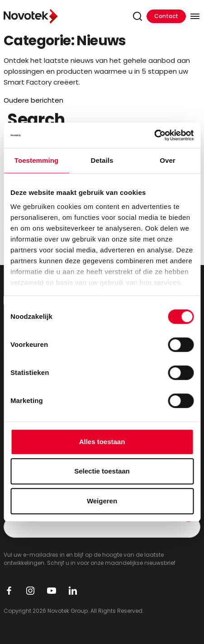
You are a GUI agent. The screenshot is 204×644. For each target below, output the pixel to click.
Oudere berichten (33, 100)
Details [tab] (102, 160)
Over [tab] (168, 160)
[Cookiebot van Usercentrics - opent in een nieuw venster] (154, 135)
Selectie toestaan (102, 471)
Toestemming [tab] (37, 160)
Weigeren (102, 501)
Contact (166, 16)
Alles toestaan (102, 442)
